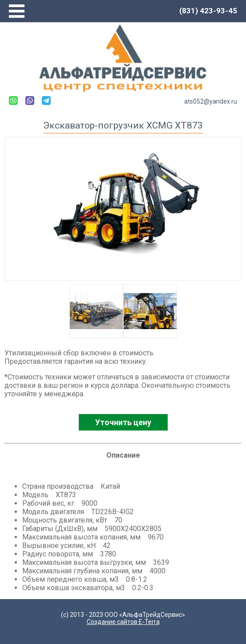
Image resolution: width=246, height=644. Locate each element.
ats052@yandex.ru (211, 101)
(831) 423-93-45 (208, 11)
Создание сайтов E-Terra (123, 622)
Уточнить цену (123, 422)
